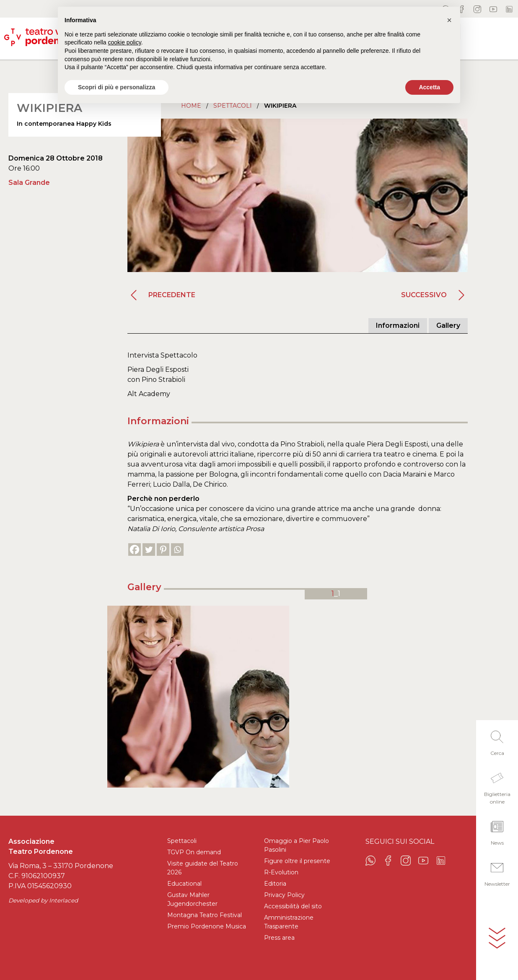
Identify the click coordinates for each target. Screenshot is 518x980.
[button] (497, 741)
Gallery (448, 325)
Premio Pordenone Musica (207, 926)
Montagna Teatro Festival (205, 915)
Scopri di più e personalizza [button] (117, 87)
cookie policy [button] (125, 42)
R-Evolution (281, 872)
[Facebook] (135, 550)
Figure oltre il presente (297, 861)
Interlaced (63, 900)
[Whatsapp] (177, 550)
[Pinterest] (163, 550)
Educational (184, 884)
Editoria (275, 884)
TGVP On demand (194, 852)
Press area (279, 938)
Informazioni (398, 325)
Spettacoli (182, 841)
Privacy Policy (284, 895)
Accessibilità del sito (293, 906)
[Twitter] (149, 550)
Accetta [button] (429, 87)
